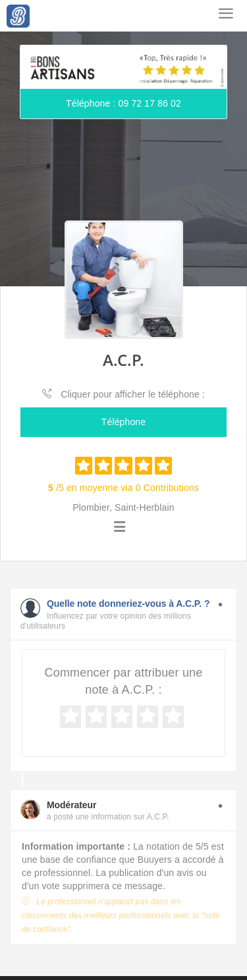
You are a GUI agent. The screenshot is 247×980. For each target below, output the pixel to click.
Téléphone (123, 422)
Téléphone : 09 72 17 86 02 (123, 103)
